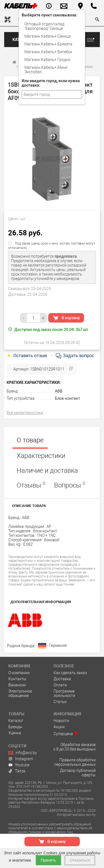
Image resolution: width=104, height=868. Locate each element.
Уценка (15, 733)
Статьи (60, 702)
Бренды (15, 727)
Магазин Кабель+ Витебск (48, 52)
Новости (61, 721)
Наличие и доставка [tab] (47, 470)
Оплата (60, 685)
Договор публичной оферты (78, 773)
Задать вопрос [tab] (75, 356)
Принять (48, 860)
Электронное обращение (20, 693)
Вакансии (17, 685)
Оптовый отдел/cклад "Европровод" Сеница (44, 26)
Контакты (17, 679)
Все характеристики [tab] (25, 413)
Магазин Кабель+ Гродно (47, 60)
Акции (59, 727)
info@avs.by (23, 753)
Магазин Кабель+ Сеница (48, 36)
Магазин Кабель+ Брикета (48, 44)
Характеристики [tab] (41, 456)
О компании (19, 673)
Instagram (21, 759)
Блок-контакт (68, 398)
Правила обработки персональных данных (75, 762)
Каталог (16, 721)
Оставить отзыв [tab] (27, 356)
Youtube (19, 765)
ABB (59, 391)
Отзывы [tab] (31, 485)
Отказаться (80, 860)
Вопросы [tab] (70, 485)
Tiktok (17, 771)
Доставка (62, 679)
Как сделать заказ (70, 673)
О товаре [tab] (30, 440)
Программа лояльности (64, 693)
